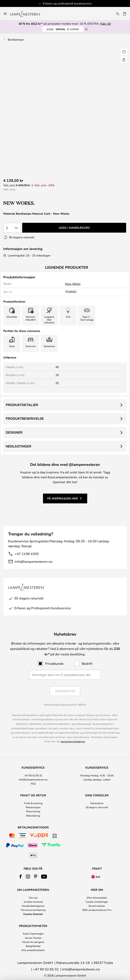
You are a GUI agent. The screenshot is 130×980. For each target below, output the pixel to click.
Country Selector (33, 914)
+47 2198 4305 (27, 554)
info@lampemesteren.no (34, 561)
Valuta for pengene (33, 942)
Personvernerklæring (33, 910)
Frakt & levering (33, 803)
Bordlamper (16, 39)
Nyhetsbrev (97, 803)
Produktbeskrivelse (25, 418)
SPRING (63, 29)
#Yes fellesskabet (97, 898)
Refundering (33, 816)
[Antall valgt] (12, 228)
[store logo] (27, 14)
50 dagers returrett (97, 807)
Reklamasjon (33, 807)
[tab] (33, 776)
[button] (124, 52)
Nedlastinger (18, 446)
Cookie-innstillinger (97, 902)
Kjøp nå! (106, 24)
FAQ (33, 784)
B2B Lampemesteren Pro (97, 910)
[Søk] (118, 14)
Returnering (33, 811)
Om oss (33, 898)
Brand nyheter (97, 906)
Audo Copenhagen (33, 933)
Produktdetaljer (22, 405)
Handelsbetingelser (33, 906)
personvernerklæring (73, 741)
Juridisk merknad (33, 902)
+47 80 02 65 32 (33, 775)
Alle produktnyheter (33, 950)
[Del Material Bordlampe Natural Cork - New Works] (124, 60)
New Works (73, 284)
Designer (14, 432)
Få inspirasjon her (63, 498)
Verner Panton (33, 938)
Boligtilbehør (33, 946)
